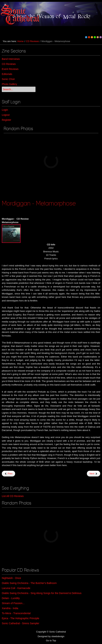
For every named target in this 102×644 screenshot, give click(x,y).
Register (6, 120)
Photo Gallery (9, 84)
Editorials (7, 74)
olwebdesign (58, 636)
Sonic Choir (8, 79)
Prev (8, 474)
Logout (6, 115)
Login (5, 110)
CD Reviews (33, 41)
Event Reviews (10, 69)
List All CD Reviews (13, 496)
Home (20, 41)
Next (94, 474)
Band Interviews (11, 59)
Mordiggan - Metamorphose (39, 203)
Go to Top (51, 640)
